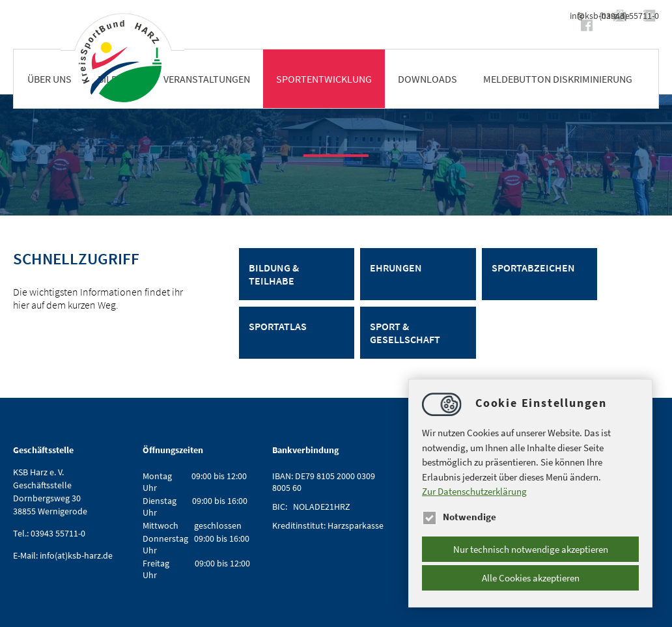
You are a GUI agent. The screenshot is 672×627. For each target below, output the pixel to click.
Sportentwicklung (324, 79)
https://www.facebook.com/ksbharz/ (461, 25)
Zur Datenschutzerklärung (474, 491)
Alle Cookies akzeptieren (531, 578)
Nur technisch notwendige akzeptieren (531, 549)
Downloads (427, 79)
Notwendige (459, 517)
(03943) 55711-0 (629, 16)
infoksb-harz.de (536, 16)
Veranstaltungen (207, 79)
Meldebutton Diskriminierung (558, 79)
